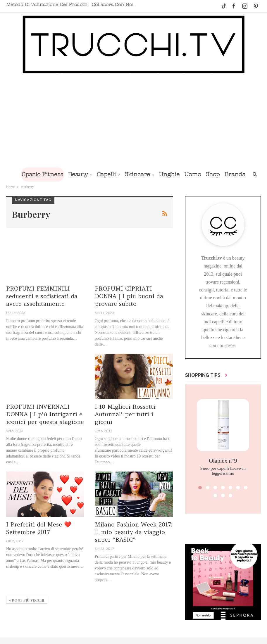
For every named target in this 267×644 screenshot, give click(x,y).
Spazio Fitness (52, 174)
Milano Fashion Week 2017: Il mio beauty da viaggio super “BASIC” (133, 532)
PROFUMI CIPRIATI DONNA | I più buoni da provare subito (129, 296)
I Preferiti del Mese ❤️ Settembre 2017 (39, 528)
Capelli (118, 174)
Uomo (208, 174)
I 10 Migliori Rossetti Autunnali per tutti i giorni (125, 414)
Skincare (150, 174)
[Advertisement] (133, 120)
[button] (200, 488)
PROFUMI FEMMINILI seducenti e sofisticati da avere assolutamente (42, 296)
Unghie (183, 174)
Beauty (88, 174)
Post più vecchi (27, 600)
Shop (229, 174)
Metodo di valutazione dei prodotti (47, 5)
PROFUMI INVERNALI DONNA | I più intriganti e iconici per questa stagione (45, 414)
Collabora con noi (113, 5)
